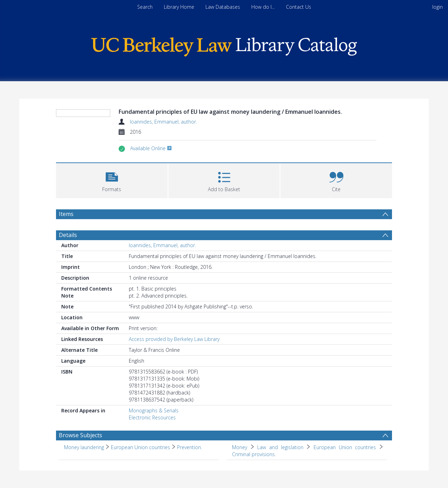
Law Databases (223, 7)
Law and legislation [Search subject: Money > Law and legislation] (280, 473)
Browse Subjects (80, 461)
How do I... (263, 7)
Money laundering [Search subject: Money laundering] (84, 473)
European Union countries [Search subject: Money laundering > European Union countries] (141, 473)
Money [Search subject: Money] (240, 473)
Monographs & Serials (154, 436)
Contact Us (299, 7)
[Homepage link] (224, 45)
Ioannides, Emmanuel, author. (163, 122)
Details (68, 261)
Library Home (179, 7)
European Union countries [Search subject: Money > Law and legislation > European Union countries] (345, 473)
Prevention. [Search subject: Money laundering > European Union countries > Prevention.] (190, 473)
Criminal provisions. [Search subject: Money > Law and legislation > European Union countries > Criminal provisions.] (254, 480)
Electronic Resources (152, 443)
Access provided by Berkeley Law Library (174, 365)
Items (66, 240)
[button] (112, 206)
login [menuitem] (437, 7)
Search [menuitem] (145, 7)
